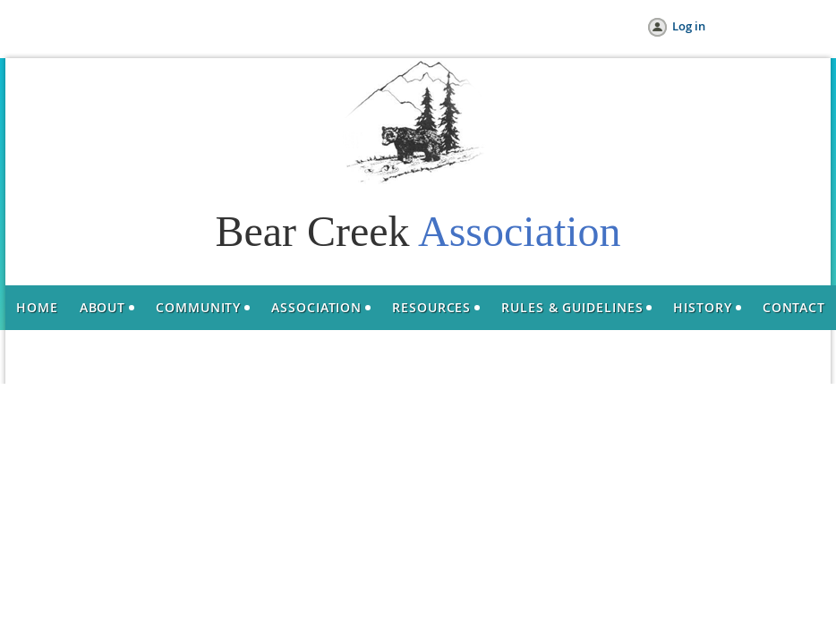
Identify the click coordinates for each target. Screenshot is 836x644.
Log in (689, 26)
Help (248, 26)
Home (78, 26)
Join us (134, 26)
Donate (194, 26)
